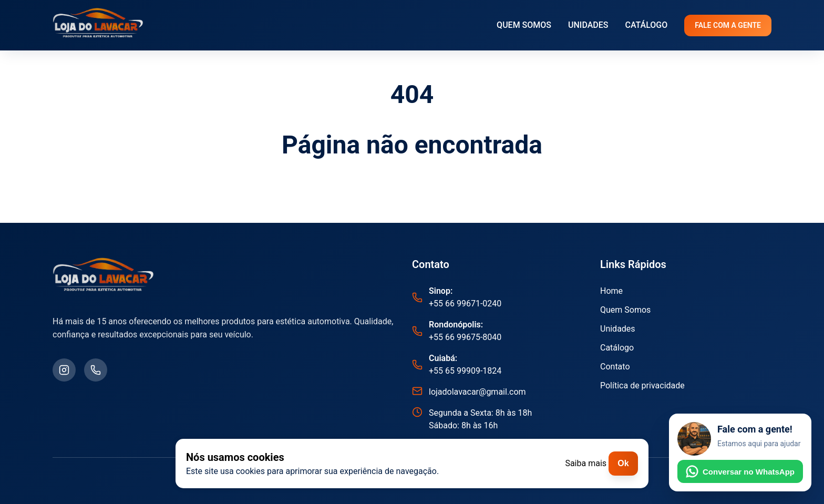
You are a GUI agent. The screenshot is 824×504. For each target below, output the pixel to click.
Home (611, 291)
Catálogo (617, 348)
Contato (615, 367)
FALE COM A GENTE (728, 25)
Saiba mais (586, 463)
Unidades (618, 329)
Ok (623, 463)
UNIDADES (588, 25)
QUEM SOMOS (524, 25)
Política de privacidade (642, 385)
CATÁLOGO (646, 25)
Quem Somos (625, 310)
